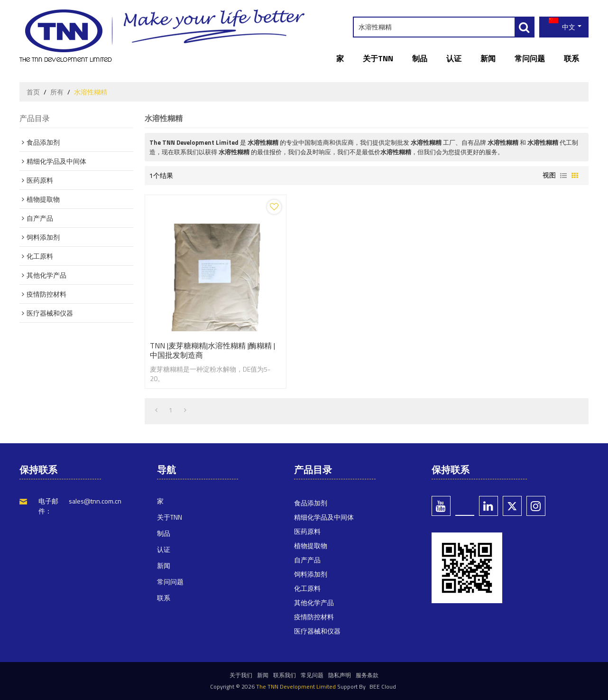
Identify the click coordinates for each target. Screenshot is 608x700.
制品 (420, 58)
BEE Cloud (383, 686)
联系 (571, 58)
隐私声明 (340, 675)
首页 (33, 92)
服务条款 (367, 675)
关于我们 (241, 675)
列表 (563, 176)
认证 (454, 58)
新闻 (488, 58)
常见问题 (312, 675)
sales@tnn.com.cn (95, 501)
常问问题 (530, 58)
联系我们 (285, 675)
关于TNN (378, 58)
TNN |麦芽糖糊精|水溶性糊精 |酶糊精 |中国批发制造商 (212, 350)
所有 (57, 92)
